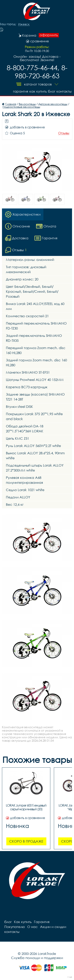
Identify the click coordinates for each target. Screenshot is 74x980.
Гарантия (21, 91)
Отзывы (64, 133)
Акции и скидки (53, 927)
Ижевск (24, 24)
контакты (64, 91)
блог (52, 91)
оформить (49, 35)
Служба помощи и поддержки (37, 958)
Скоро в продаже (26, 841)
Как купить (38, 91)
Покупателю (15, 927)
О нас (32, 927)
